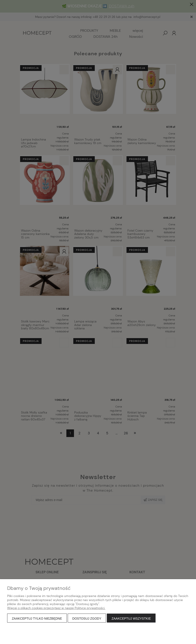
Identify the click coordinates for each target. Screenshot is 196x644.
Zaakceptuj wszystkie (131, 618)
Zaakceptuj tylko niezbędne (37, 618)
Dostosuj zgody (87, 618)
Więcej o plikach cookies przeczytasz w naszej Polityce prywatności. (56, 608)
